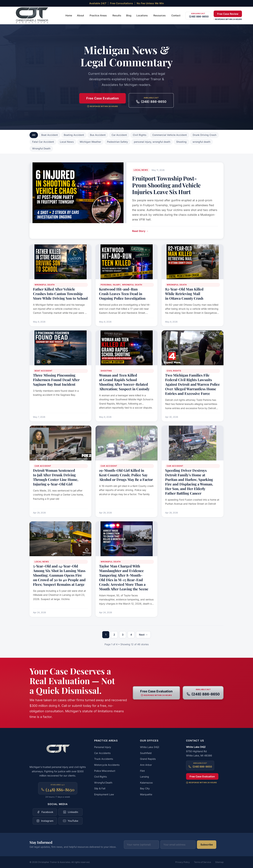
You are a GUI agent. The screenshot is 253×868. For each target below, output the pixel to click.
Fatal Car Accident (43, 142)
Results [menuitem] (117, 15)
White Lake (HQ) (150, 747)
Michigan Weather (90, 142)
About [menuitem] (80, 15)
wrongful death (201, 142)
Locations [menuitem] (142, 15)
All (34, 135)
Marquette (146, 794)
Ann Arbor (146, 765)
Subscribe (207, 845)
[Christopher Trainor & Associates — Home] (32, 15)
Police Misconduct (105, 771)
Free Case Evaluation (103, 98)
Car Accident (119, 135)
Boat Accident (50, 135)
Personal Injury (103, 747)
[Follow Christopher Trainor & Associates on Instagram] (45, 821)
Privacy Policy (183, 862)
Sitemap (219, 862)
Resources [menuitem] (160, 15)
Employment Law (104, 794)
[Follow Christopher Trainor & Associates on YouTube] (70, 821)
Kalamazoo (146, 783)
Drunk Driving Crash (205, 135)
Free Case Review (228, 14)
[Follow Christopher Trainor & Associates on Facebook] (45, 812)
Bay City (145, 788)
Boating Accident (74, 135)
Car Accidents (102, 753)
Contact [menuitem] (176, 15)
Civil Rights (140, 135)
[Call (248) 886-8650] (198, 16)
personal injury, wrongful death (152, 142)
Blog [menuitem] (129, 15)
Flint (142, 771)
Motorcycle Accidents (107, 765)
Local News (67, 142)
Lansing (145, 777)
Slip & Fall (100, 788)
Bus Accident (98, 135)
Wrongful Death (41, 148)
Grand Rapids (148, 759)
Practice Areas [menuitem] (98, 15)
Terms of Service (202, 862)
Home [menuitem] (69, 15)
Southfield (146, 753)
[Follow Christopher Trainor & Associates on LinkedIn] (70, 812)
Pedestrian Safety (117, 142)
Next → (143, 635)
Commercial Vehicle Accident (170, 135)
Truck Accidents (104, 759)
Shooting (181, 142)
